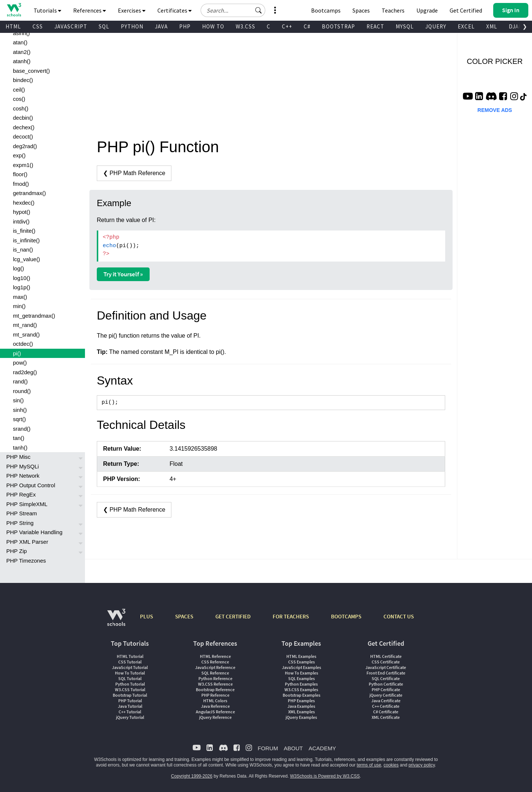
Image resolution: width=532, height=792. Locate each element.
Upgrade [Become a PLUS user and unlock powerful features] (427, 10)
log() (18, 268)
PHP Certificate (386, 689)
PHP (185, 26)
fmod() (21, 184)
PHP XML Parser (27, 542)
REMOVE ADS (495, 110)
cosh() (21, 108)
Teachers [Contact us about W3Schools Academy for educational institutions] (393, 10)
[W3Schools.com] (116, 621)
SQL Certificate (386, 678)
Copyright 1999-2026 (192, 776)
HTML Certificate (386, 656)
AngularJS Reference (215, 712)
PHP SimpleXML (27, 504)
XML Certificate (386, 717)
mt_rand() (25, 325)
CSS (38, 26)
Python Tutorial (130, 684)
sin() (18, 400)
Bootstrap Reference (215, 689)
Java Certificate (386, 701)
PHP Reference (215, 695)
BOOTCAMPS (346, 616)
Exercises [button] (132, 10)
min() (19, 306)
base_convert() (31, 71)
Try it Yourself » (123, 274)
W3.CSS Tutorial (130, 689)
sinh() (20, 410)
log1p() (22, 287)
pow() (20, 363)
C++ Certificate (386, 706)
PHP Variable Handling (34, 532)
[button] (259, 10)
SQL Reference (215, 673)
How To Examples (301, 673)
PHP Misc (18, 457)
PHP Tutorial (130, 701)
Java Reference (215, 706)
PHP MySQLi (23, 466)
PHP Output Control (31, 485)
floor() (20, 174)
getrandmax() (29, 193)
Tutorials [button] (47, 10)
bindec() (23, 80)
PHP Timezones (26, 561)
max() (20, 297)
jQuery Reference (215, 717)
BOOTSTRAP (338, 26)
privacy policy (422, 765)
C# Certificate (386, 712)
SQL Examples (301, 678)
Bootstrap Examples (301, 695)
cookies (391, 765)
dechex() (24, 127)
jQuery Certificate (386, 695)
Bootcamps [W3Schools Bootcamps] (326, 10)
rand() (20, 381)
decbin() (23, 118)
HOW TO (213, 26)
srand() (22, 429)
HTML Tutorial (130, 656)
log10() (22, 278)
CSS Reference (215, 662)
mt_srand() (26, 334)
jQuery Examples (301, 717)
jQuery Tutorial (130, 717)
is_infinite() (26, 240)
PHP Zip (17, 551)
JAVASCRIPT (71, 26)
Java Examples (301, 706)
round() (22, 391)
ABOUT (293, 748)
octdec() (23, 344)
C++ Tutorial (130, 712)
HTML (13, 26)
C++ (287, 26)
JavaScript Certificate (386, 667)
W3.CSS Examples (301, 689)
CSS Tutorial (130, 662)
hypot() (22, 212)
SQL (104, 26)
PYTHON (132, 26)
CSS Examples (301, 662)
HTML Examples (301, 656)
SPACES (184, 616)
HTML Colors (215, 701)
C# (307, 26)
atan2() (22, 52)
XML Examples (301, 712)
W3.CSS (245, 26)
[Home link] (14, 10)
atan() (20, 42)
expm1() (23, 165)
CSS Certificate (386, 662)
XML (492, 26)
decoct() (23, 136)
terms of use (369, 765)
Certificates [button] (175, 10)
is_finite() (24, 231)
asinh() (21, 33)
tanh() (20, 448)
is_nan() (23, 250)
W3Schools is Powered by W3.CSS (325, 776)
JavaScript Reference (215, 667)
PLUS (146, 616)
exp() (19, 155)
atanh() (22, 61)
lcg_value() (26, 259)
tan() (19, 438)
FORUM (268, 748)
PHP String (20, 523)
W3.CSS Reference (215, 684)
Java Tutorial (130, 706)
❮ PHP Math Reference (134, 173)
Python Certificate (386, 684)
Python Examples (301, 684)
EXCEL (466, 26)
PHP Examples (301, 701)
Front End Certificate (386, 673)
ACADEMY (322, 748)
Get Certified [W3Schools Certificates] (466, 10)
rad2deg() (25, 372)
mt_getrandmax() (34, 316)
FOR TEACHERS (291, 616)
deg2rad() (25, 146)
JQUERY (436, 26)
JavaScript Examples (301, 667)
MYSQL (405, 26)
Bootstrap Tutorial (130, 695)
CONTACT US (399, 616)
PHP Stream (22, 513)
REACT (375, 26)
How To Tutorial (130, 673)
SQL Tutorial (130, 678)
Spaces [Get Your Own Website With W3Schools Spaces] (361, 10)
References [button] (90, 10)
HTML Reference (215, 656)
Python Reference (215, 678)
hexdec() (24, 203)
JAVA (161, 26)
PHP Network (23, 476)
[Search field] (233, 10)
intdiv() (21, 221)
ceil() (19, 90)
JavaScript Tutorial (130, 667)
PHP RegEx (21, 494)
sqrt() (19, 419)
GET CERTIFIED (233, 616)
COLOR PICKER (495, 61)
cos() (19, 99)
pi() (17, 353)
